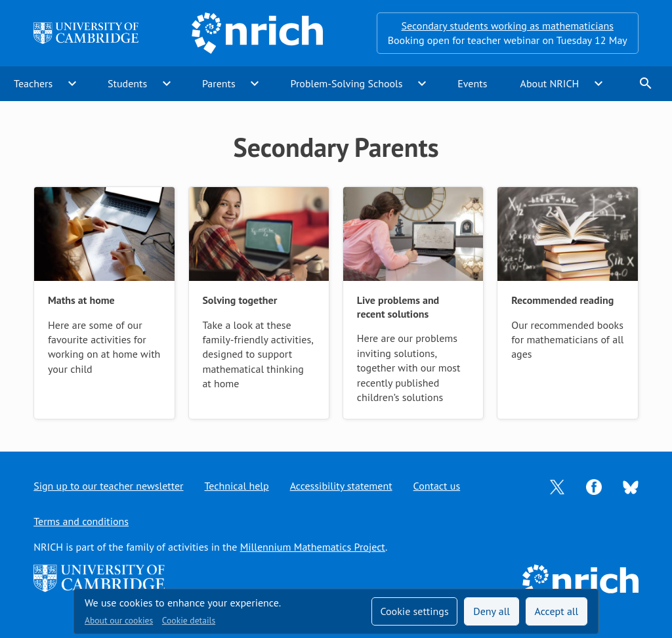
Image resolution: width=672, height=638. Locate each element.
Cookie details (189, 620)
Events (472, 83)
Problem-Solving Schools (347, 83)
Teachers (33, 83)
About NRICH (550, 83)
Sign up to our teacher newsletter (108, 486)
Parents (219, 83)
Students (127, 83)
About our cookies (119, 620)
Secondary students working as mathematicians (508, 26)
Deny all (492, 611)
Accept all (557, 611)
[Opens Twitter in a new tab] (557, 486)
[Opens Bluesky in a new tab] (631, 486)
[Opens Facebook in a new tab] (594, 486)
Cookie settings (414, 611)
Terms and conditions (81, 521)
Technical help (237, 486)
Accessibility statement (341, 486)
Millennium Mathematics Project (313, 547)
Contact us (437, 486)
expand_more (72, 83)
